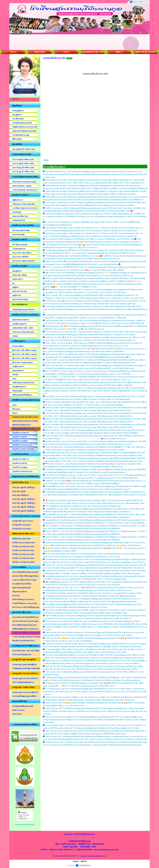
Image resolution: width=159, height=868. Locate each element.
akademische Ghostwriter (25, 825)
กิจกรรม (66, 52)
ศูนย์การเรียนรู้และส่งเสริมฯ (146, 52)
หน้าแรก (13, 52)
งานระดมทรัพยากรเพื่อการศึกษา (93, 52)
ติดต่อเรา (119, 52)
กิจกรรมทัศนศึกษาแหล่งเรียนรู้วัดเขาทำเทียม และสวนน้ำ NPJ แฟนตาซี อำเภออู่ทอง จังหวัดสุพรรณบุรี (83, 506)
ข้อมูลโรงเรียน (40, 52)
